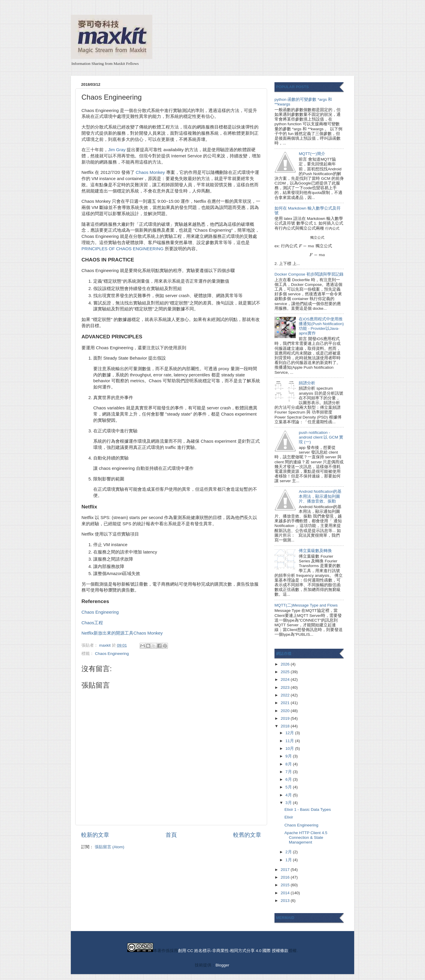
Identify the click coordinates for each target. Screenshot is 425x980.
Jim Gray (117, 150)
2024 (286, 680)
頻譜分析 (307, 383)
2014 (286, 893)
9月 (289, 756)
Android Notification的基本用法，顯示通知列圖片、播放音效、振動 (320, 496)
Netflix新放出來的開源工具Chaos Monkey (122, 633)
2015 (286, 885)
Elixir (289, 817)
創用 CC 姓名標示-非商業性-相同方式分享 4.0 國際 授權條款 (233, 951)
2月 (289, 852)
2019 (286, 718)
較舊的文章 (247, 835)
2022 (286, 695)
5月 (289, 787)
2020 (286, 711)
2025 (286, 672)
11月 (290, 741)
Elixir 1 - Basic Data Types (308, 809)
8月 (289, 764)
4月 (289, 795)
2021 (286, 703)
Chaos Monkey (150, 172)
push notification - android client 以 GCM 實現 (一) (321, 437)
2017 (286, 870)
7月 (289, 772)
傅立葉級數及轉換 (315, 551)
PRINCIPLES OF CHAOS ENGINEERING (122, 249)
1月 (289, 860)
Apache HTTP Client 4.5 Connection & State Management (306, 837)
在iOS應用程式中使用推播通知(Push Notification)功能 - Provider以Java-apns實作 (321, 326)
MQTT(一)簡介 (312, 154)
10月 (290, 748)
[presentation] (332, 228)
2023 (286, 687)
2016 (286, 877)
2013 (286, 901)
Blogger (222, 965)
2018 (286, 726)
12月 (290, 733)
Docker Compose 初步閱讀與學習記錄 (309, 274)
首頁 (171, 835)
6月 (289, 779)
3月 (289, 803)
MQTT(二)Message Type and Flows (306, 605)
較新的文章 (95, 835)
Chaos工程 (92, 623)
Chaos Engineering (100, 612)
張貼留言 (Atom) (109, 847)
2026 (286, 664)
